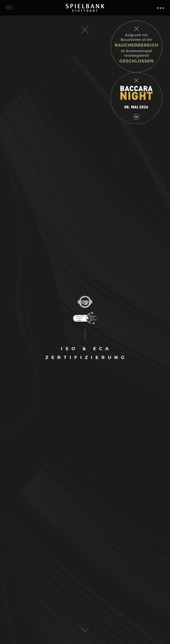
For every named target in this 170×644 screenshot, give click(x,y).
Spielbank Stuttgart (85, 8)
